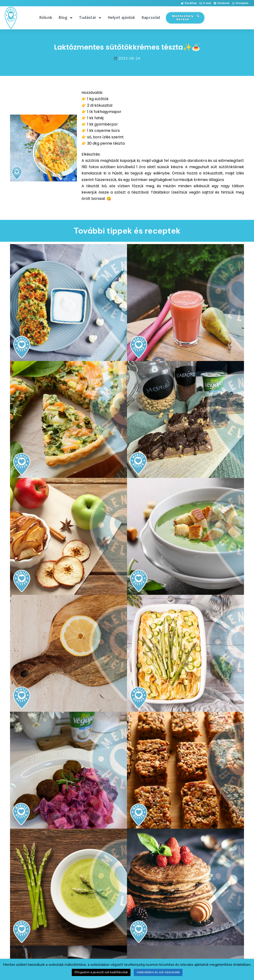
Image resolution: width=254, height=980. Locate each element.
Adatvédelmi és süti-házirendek (158, 972)
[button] (189, 3)
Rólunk (46, 18)
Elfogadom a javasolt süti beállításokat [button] (101, 972)
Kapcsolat (151, 18)
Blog (66, 18)
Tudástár (90, 18)
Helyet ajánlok (122, 18)
